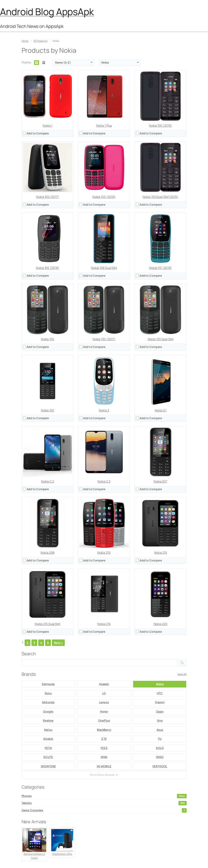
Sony (48, 693)
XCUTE (48, 757)
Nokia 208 (47, 553)
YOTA (48, 748)
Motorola (48, 702)
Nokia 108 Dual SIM (104, 268)
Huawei (104, 684)
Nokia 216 (104, 624)
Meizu (48, 730)
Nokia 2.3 (104, 481)
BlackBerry (104, 730)
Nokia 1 (47, 125)
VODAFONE (48, 766)
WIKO (160, 757)
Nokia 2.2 (48, 481)
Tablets (104, 803)
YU (160, 739)
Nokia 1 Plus (104, 125)
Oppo (160, 711)
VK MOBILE (104, 766)
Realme (48, 720)
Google (48, 711)
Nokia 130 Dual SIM (161, 339)
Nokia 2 (104, 410)
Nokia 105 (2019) (104, 197)
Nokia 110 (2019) (160, 268)
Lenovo (104, 702)
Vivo (160, 720)
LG (104, 693)
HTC (160, 693)
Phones (104, 796)
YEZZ (104, 748)
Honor (104, 711)
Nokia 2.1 (161, 410)
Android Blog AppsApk (47, 12)
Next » (58, 643)
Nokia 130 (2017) (104, 339)
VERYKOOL (160, 766)
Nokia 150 (48, 410)
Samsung (48, 684)
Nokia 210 (104, 553)
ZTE (104, 739)
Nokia (160, 684)
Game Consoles (104, 810)
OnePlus (104, 720)
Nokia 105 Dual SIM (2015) (160, 197)
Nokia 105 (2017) (47, 197)
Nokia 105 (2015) (160, 125)
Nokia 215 (161, 553)
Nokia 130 (48, 339)
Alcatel (48, 739)
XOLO (160, 748)
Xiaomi (160, 702)
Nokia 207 (160, 481)
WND (104, 757)
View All (182, 674)
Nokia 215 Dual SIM (48, 624)
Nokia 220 (161, 624)
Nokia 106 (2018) (47, 268)
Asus (160, 730)
